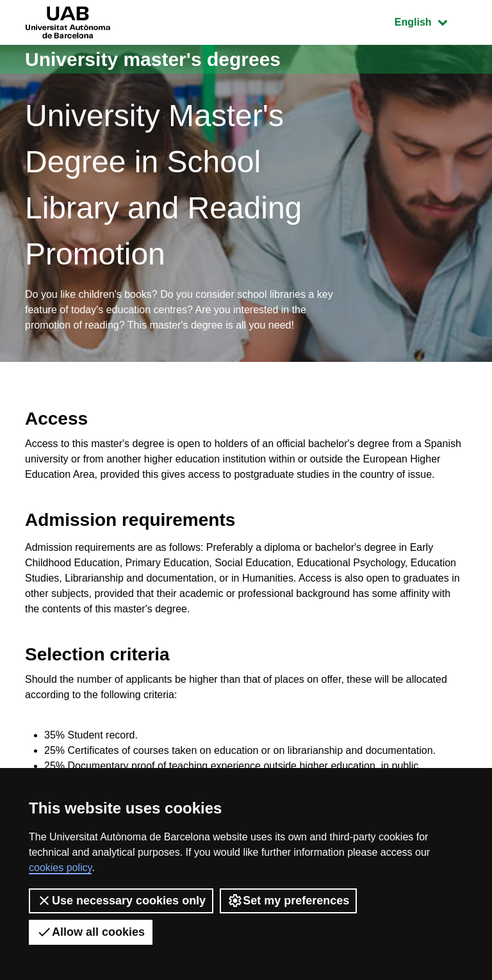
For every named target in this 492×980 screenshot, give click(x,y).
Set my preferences (288, 901)
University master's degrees (153, 59)
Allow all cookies (91, 932)
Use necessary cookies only (121, 901)
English (430, 21)
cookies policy (60, 868)
